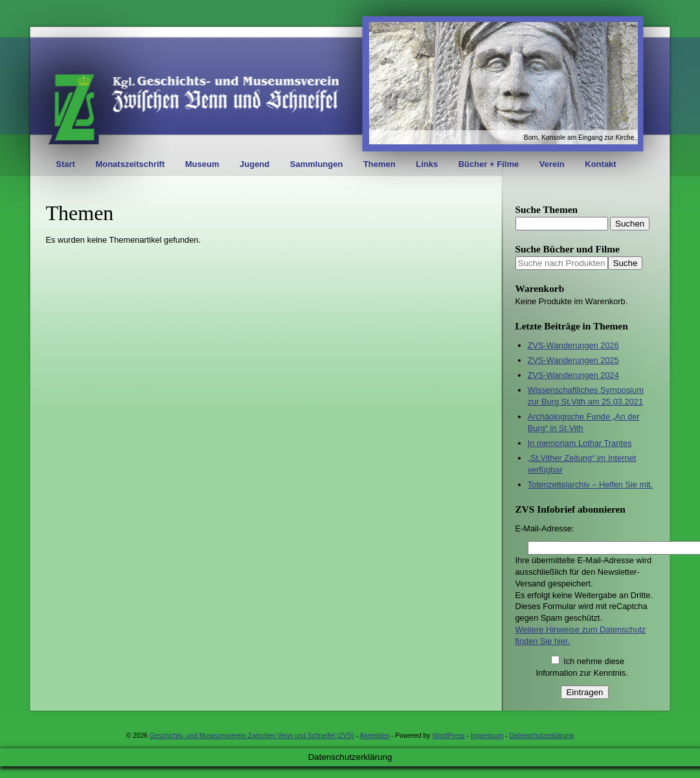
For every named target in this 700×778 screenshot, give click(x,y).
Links (427, 164)
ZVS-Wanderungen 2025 (573, 360)
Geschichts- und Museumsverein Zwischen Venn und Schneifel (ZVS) (252, 736)
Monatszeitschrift (130, 164)
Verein (552, 164)
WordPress (448, 736)
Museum (202, 164)
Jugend (254, 164)
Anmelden (374, 736)
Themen (379, 164)
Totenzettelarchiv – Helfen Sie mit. (590, 484)
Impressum (487, 736)
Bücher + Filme (489, 164)
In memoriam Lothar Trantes (580, 443)
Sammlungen (317, 164)
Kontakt (600, 164)
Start (65, 164)
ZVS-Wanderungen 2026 (573, 345)
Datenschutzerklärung (542, 736)
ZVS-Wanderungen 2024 (573, 375)
